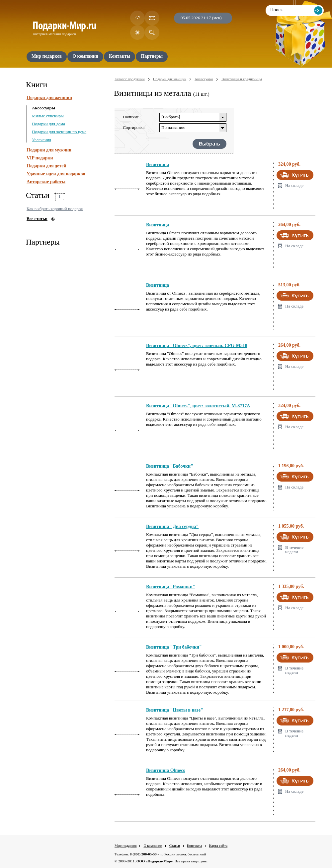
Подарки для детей (46, 166)
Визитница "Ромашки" (171, 587)
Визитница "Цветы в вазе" (175, 710)
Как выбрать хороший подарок (55, 209)
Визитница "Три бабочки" (174, 647)
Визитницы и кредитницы (242, 79)
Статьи (175, 845)
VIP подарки (40, 158)
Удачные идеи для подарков (56, 174)
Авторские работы (46, 182)
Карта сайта (218, 845)
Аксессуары (43, 108)
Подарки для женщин (49, 98)
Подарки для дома (48, 124)
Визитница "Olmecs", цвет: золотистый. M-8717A (198, 406)
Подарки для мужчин (49, 150)
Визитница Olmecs (166, 770)
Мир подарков (125, 845)
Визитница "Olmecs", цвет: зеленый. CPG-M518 (197, 346)
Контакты (194, 845)
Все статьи (37, 219)
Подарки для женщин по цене (59, 132)
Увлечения (41, 140)
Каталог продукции (130, 79)
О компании (153, 845)
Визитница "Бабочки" (170, 466)
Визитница (158, 165)
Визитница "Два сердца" (172, 526)
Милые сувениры (48, 116)
